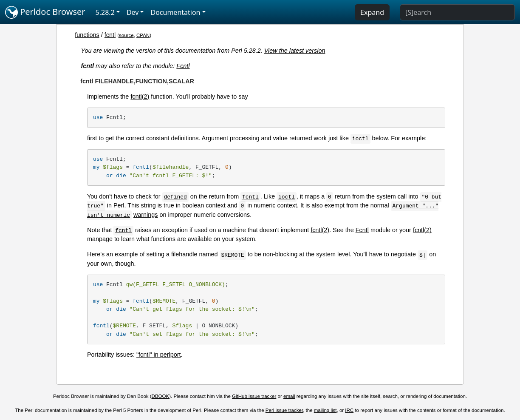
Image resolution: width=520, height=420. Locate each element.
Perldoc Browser (45, 12)
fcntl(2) (140, 96)
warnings (146, 215)
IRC (349, 410)
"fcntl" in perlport (159, 355)
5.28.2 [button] (105, 12)
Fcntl (183, 66)
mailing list (325, 410)
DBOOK (161, 396)
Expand (372, 12)
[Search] (457, 12)
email (289, 396)
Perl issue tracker (284, 410)
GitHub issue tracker (254, 396)
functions (87, 35)
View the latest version (295, 51)
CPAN (143, 35)
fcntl (110, 35)
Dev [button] (133, 12)
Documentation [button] (175, 12)
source (126, 35)
